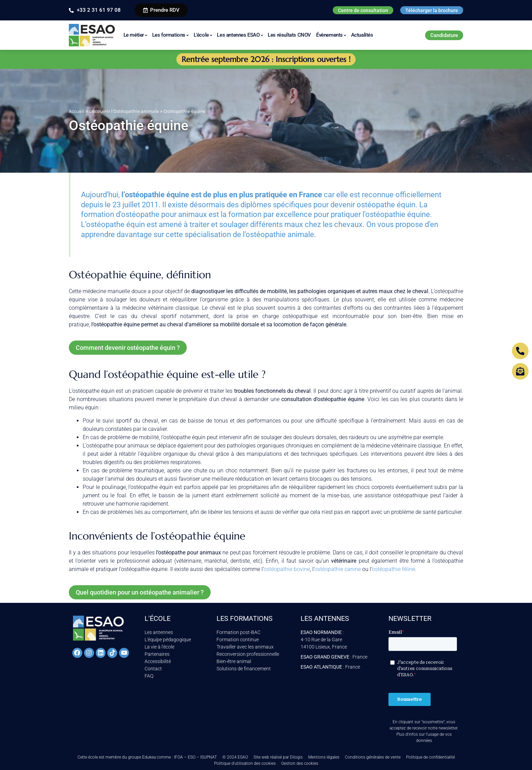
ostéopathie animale (280, 234)
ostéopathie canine (338, 569)
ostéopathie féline (393, 569)
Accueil (77, 111)
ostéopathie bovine (287, 569)
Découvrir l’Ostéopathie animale (124, 111)
